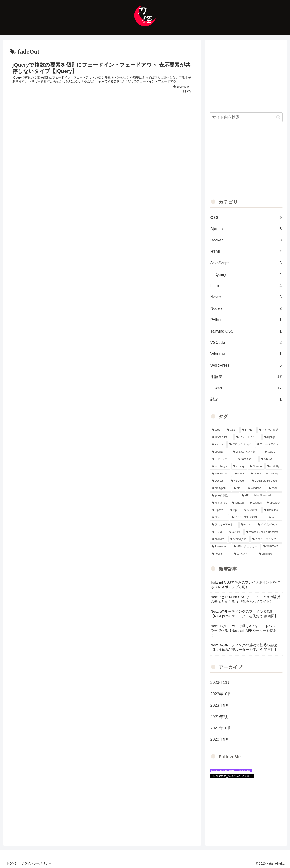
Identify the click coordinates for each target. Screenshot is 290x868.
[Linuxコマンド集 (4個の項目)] (246, 452)
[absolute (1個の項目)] (273, 503)
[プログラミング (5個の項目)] (241, 445)
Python (246, 320)
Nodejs (246, 308)
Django (246, 229)
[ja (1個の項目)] (275, 517)
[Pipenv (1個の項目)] (219, 510)
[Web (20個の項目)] (217, 430)
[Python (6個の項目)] (218, 445)
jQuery (248, 274)
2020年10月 (221, 728)
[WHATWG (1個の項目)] (272, 547)
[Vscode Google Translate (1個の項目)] (263, 532)
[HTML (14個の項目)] (249, 430)
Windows (246, 354)
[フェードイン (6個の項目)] (248, 437)
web (248, 388)
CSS (246, 218)
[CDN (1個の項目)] (219, 517)
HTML (246, 252)
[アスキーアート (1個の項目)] (224, 525)
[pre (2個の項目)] (238, 488)
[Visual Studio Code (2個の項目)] (266, 481)
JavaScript (246, 263)
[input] (246, 117)
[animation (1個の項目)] (270, 554)
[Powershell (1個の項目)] (221, 547)
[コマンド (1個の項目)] (244, 554)
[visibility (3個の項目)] (274, 466)
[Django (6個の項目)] (272, 437)
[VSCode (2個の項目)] (239, 481)
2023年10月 (221, 694)
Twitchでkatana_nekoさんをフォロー (231, 770)
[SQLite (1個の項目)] (235, 532)
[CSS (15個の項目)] (232, 430)
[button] (278, 117)
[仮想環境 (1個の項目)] (252, 510)
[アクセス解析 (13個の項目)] (270, 430)
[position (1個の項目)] (256, 503)
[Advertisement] (102, 136)
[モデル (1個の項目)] (218, 532)
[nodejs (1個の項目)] (221, 554)
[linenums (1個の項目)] (272, 510)
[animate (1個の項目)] (219, 539)
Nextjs (246, 297)
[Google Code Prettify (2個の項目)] (266, 474)
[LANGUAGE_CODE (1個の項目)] (248, 517)
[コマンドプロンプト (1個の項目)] (266, 539)
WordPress (246, 365)
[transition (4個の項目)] (247, 459)
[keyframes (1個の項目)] (220, 503)
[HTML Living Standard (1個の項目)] (261, 496)
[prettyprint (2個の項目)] (221, 488)
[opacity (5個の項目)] (220, 452)
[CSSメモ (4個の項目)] (271, 459)
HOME (12, 863)
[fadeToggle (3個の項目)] (220, 466)
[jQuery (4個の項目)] (272, 452)
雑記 (246, 399)
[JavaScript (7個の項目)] (222, 437)
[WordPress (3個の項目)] (221, 474)
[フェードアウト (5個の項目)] (269, 445)
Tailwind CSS (246, 331)
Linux (246, 286)
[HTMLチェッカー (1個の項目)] (246, 547)
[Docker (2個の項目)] (219, 481)
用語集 (246, 377)
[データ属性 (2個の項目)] (225, 496)
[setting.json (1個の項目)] (239, 539)
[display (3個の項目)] (239, 466)
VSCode (246, 343)
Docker (246, 240)
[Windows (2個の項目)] (256, 488)
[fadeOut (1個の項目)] (239, 503)
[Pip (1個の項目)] (235, 510)
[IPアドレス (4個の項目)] (223, 459)
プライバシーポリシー (36, 863)
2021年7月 (220, 717)
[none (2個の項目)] (274, 488)
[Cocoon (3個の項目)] (256, 466)
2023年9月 (220, 705)
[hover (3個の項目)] (240, 474)
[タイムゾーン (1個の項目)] (269, 525)
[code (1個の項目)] (247, 525)
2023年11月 (221, 683)
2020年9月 (220, 739)
